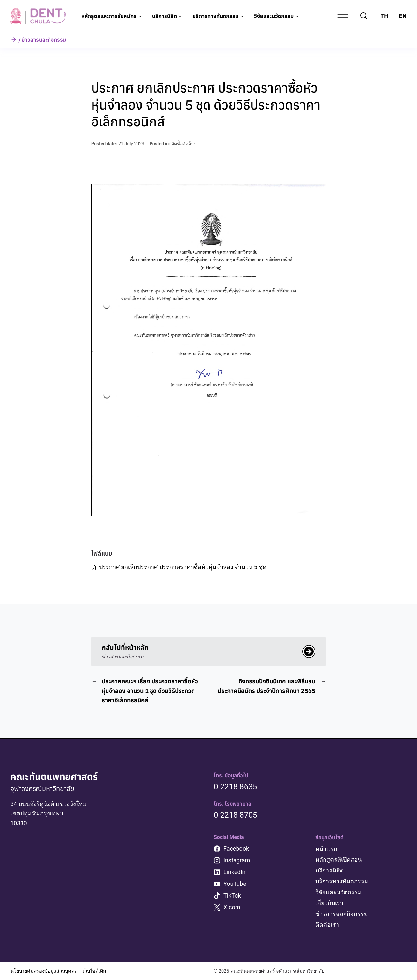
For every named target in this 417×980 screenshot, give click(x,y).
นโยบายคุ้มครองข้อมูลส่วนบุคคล (44, 971)
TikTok (232, 895)
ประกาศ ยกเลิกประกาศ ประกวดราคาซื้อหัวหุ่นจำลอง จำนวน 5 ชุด (179, 567)
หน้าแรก (326, 849)
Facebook (236, 848)
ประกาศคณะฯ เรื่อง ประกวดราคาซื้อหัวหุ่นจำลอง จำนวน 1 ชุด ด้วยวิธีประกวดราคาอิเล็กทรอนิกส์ (150, 691)
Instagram (237, 860)
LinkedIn (235, 872)
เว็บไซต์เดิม (94, 971)
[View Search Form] (364, 16)
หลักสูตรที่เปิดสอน (338, 860)
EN (403, 16)
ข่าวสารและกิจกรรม (342, 914)
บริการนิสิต (330, 870)
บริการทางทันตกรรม (342, 881)
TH (384, 16)
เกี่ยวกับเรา (329, 903)
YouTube (235, 884)
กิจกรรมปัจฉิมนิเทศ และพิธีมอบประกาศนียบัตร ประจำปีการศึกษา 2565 (266, 686)
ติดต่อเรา (327, 924)
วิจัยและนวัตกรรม (338, 892)
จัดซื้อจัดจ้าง (184, 144)
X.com (232, 907)
